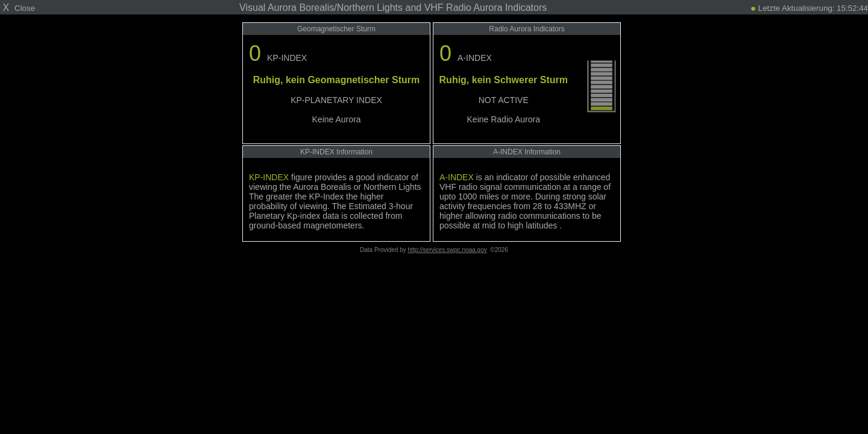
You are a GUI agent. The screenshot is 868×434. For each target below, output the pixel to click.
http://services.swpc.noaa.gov (448, 250)
